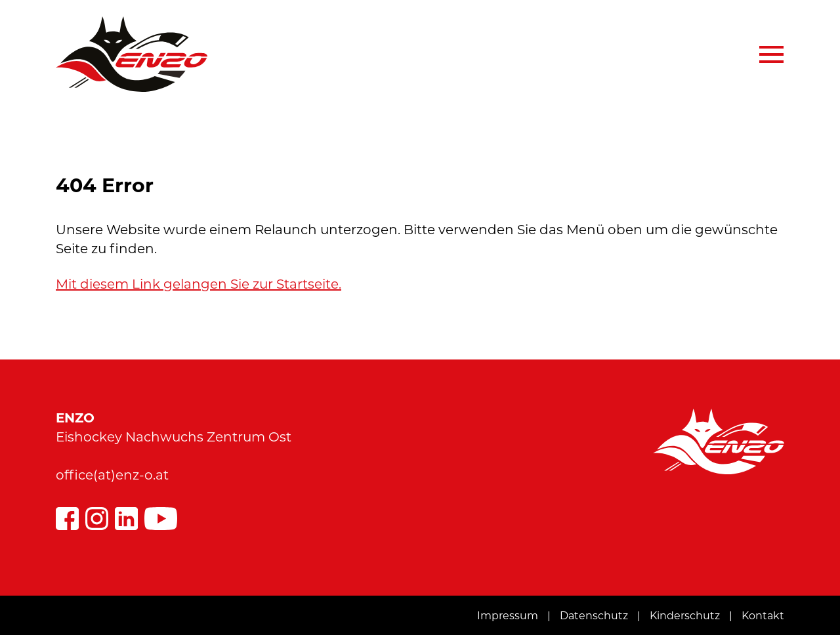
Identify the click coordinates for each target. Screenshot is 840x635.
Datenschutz (594, 616)
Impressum (508, 616)
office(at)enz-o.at (112, 475)
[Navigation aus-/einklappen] (765, 54)
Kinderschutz (685, 616)
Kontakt (763, 616)
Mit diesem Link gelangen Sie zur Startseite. (199, 284)
